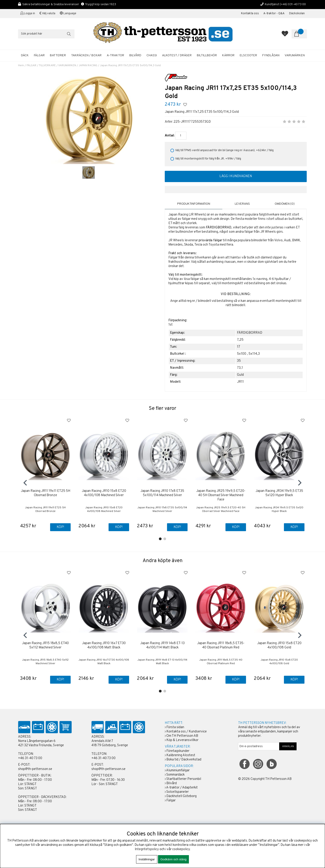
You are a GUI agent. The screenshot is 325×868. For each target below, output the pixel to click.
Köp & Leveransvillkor (182, 740)
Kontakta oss (250, 14)
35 (239, 361)
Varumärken (295, 55)
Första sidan (175, 728)
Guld (240, 375)
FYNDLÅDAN (271, 55)
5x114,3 (254, 354)
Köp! (60, 527)
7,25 (240, 340)
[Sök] (46, 34)
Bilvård (172, 784)
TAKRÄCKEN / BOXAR (86, 55)
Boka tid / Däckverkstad (184, 760)
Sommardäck (175, 775)
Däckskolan (297, 14)
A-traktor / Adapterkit (182, 788)
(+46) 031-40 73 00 (293, 4)
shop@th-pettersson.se (35, 769)
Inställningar (147, 859)
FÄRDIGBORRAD (250, 333)
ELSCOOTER (248, 55)
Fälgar (171, 801)
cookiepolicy (181, 849)
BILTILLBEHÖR (207, 55)
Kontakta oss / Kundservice (187, 732)
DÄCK (25, 55)
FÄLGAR (39, 55)
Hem (21, 66)
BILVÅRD (135, 55)
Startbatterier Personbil (184, 779)
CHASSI (152, 55)
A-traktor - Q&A (274, 14)
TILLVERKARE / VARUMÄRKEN (57, 66)
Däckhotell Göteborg (181, 796)
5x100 (242, 354)
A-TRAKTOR (115, 55)
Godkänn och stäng (174, 859)
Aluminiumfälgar (178, 771)
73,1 (240, 368)
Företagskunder (178, 751)
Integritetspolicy (147, 849)
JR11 (240, 382)
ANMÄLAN (288, 747)
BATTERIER (58, 55)
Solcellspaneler (178, 792)
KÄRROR (228, 55)
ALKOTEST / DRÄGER (177, 55)
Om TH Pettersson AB (182, 736)
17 (239, 347)
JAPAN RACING (88, 66)
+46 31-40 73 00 (30, 759)
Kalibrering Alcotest (181, 756)
